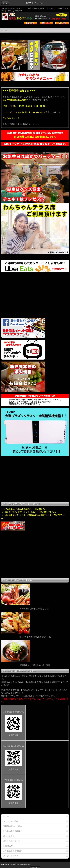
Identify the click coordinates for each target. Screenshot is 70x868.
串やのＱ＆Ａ (9, 836)
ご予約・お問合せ (11, 856)
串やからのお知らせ (12, 841)
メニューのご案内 (11, 821)
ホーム (5, 3)
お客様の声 (8, 846)
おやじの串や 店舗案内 (13, 831)
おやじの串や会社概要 (13, 851)
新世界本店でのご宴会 (13, 826)
